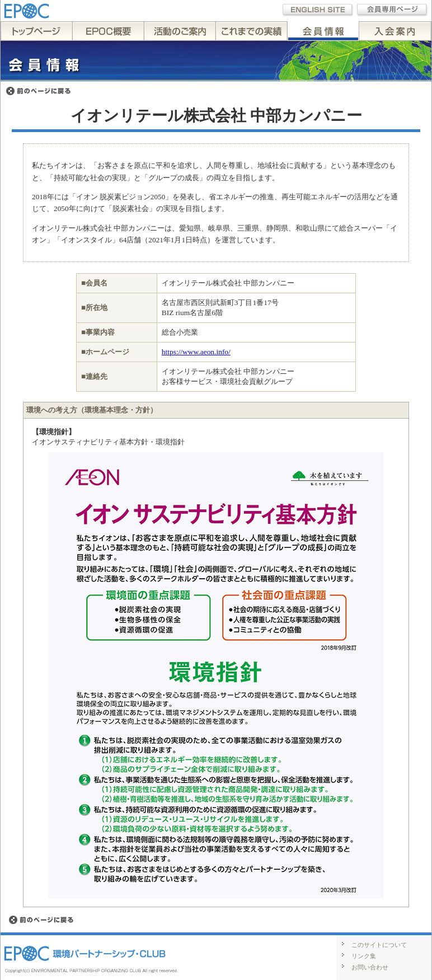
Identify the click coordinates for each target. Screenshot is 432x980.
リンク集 (364, 956)
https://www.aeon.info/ (196, 352)
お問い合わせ (370, 967)
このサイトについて (379, 945)
